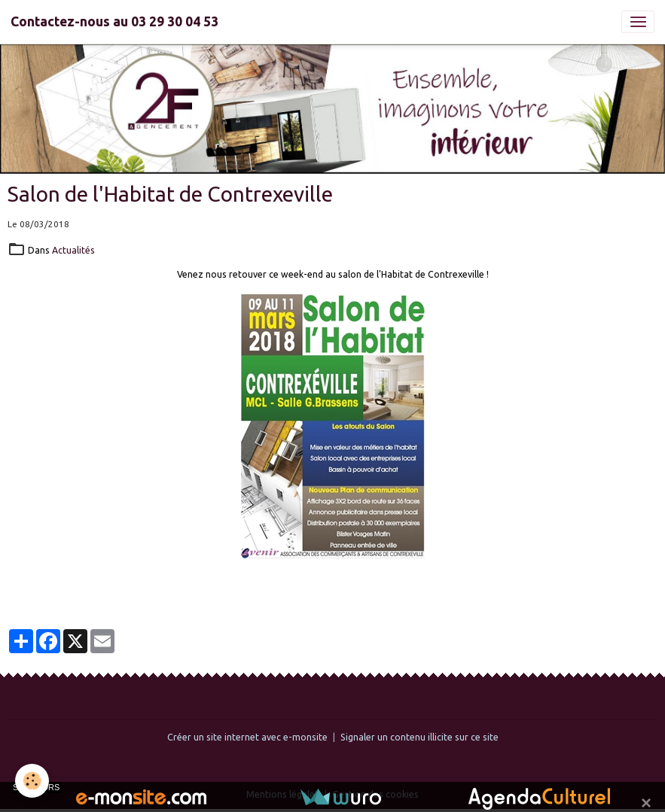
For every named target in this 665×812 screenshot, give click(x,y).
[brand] (114, 22)
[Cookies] (32, 781)
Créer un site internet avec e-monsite (247, 737)
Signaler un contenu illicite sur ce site (419, 737)
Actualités (73, 250)
